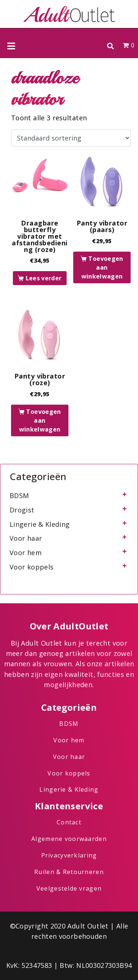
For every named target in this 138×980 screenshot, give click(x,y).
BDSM (19, 496)
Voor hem (26, 553)
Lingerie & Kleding (40, 524)
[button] (110, 46)
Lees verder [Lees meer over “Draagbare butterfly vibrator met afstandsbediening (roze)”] (44, 278)
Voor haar (26, 538)
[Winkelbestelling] (71, 138)
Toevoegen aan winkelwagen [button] (102, 267)
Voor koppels (31, 567)
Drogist (22, 510)
